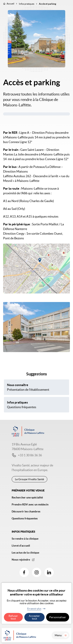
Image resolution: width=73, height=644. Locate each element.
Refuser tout (13, 617)
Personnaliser (58, 617)
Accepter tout (34, 617)
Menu (61, 635)
